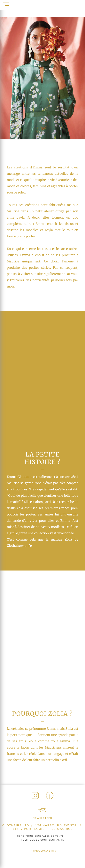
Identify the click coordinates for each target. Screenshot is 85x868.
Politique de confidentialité (43, 840)
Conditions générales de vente (40, 836)
